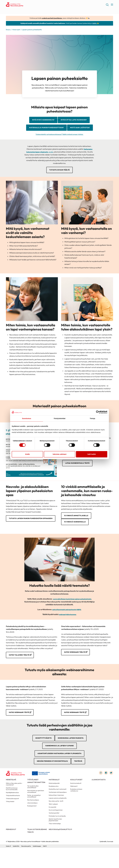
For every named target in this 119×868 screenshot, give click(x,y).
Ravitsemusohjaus (33, 816)
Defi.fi (47, 866)
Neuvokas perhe (27, 866)
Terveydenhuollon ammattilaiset (33, 801)
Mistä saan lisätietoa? (59, 137)
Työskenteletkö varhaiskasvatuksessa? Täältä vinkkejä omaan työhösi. (59, 144)
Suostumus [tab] (27, 418)
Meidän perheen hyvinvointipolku (52, 774)
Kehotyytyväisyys (42, 749)
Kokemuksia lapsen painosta (72, 749)
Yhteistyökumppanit (13, 815)
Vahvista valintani (59, 454)
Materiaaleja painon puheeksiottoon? (59, 129)
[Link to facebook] (105, 786)
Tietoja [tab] (92, 418)
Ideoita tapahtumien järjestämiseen (56, 838)
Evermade (110, 862)
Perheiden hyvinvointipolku (58, 834)
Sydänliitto (17, 866)
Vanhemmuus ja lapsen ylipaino (59, 758)
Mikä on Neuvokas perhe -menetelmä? (15, 799)
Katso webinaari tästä (20, 723)
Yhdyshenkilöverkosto (14, 811)
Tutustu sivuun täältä (60, 180)
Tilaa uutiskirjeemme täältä (36, 850)
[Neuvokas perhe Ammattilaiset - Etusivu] (16, 786)
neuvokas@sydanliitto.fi (59, 849)
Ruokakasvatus (54, 801)
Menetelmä (11, 793)
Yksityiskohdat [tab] (59, 418)
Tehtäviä (80, 774)
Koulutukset (76, 793)
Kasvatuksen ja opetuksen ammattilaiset (36, 806)
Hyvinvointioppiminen (56, 828)
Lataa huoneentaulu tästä (78, 473)
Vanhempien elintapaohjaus (58, 808)
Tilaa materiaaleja (55, 843)
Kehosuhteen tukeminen (57, 811)
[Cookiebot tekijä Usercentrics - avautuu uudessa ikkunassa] (98, 412)
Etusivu (9, 30)
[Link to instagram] (100, 786)
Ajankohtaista (98, 793)
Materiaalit (17, 30)
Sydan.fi (9, 866)
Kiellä (27, 454)
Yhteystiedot (10, 818)
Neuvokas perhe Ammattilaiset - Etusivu (23, 5)
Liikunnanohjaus (33, 819)
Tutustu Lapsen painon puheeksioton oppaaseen (28, 530)
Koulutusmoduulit (76, 798)
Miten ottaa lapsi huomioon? (75, 121)
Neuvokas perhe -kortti (57, 818)
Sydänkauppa (39, 866)
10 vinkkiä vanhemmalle (76, 532)
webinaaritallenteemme (67, 625)
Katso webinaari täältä (76, 663)
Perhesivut (11, 849)
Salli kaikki (92, 454)
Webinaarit (74, 801)
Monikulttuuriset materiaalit (58, 804)
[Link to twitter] (111, 786)
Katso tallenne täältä (21, 666)
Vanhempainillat (54, 831)
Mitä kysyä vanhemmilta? (41, 121)
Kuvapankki (53, 824)
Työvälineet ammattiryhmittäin (36, 794)
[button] (107, 6)
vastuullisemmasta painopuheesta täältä (66, 620)
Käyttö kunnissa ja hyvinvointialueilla (12, 804)
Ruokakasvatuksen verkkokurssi (77, 805)
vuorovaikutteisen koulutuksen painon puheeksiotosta (72, 609)
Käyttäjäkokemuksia (13, 808)
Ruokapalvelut (32, 822)
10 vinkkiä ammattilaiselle (78, 526)
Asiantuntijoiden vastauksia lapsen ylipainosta (59, 766)
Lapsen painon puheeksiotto (58, 814)
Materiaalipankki (55, 798)
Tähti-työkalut (54, 821)
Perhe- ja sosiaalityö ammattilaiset (34, 812)
